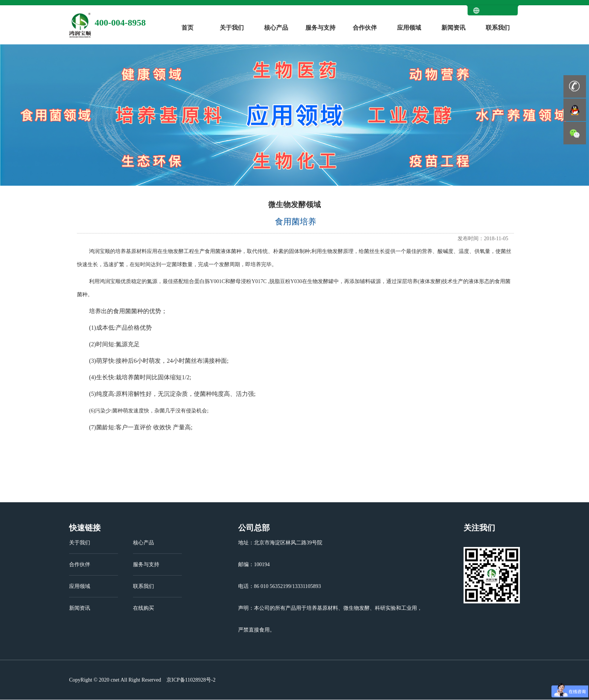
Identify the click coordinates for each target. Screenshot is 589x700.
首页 (187, 28)
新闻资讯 (453, 28)
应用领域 (409, 28)
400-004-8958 (120, 23)
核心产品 (276, 28)
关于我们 (232, 28)
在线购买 (143, 608)
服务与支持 (320, 28)
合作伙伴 (365, 28)
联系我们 (498, 28)
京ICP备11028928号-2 (190, 680)
